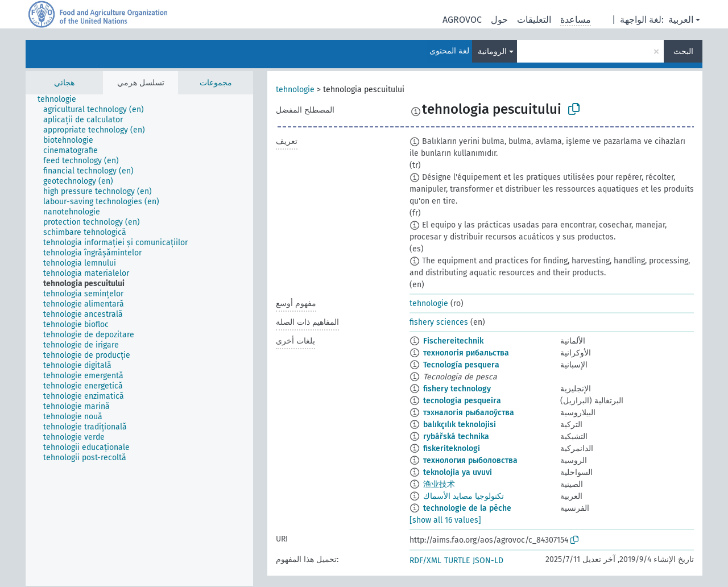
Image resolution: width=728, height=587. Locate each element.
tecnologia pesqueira (462, 401)
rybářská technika (456, 437)
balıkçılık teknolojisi (460, 425)
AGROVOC (462, 20)
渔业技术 (439, 484)
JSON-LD (488, 561)
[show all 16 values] (445, 520)
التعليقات (534, 20)
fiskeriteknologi (452, 448)
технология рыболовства (470, 460)
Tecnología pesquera (461, 365)
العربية (681, 20)
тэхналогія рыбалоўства (469, 413)
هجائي (64, 83)
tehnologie (295, 90)
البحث (683, 51)
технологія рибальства (466, 353)
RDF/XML (425, 561)
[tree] (139, 340)
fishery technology (457, 389)
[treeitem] (62, 100)
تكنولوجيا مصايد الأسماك (464, 496)
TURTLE (457, 561)
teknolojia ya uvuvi (458, 472)
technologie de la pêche (467, 508)
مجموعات (216, 83)
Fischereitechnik (453, 341)
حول (499, 20)
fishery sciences (439, 322)
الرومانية (492, 51)
